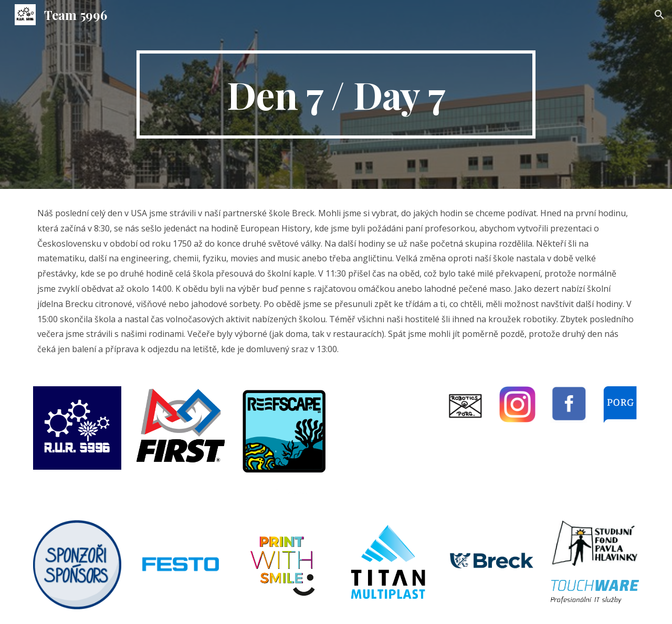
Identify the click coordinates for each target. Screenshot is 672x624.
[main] (336, 94)
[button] (659, 15)
